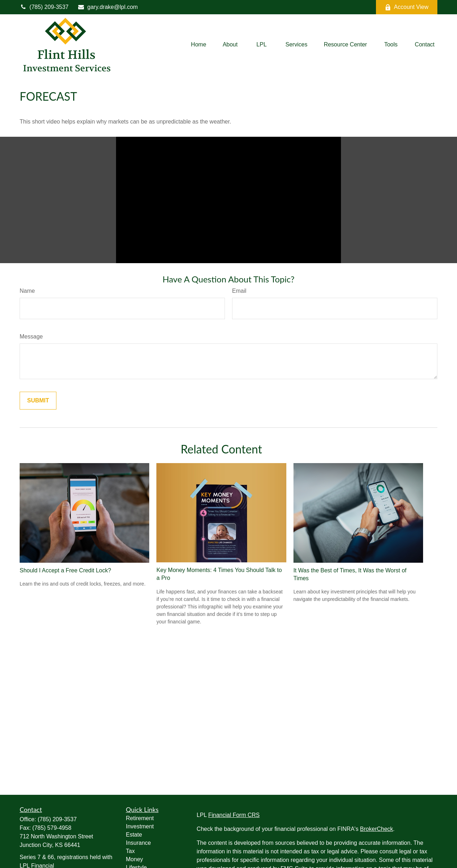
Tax (130, 851)
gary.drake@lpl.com (108, 7)
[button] (199, 45)
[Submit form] (38, 401)
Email (239, 291)
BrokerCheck (376, 829)
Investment (140, 826)
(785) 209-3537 (44, 7)
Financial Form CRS (234, 815)
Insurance (139, 843)
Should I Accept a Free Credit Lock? (65, 570)
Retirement (140, 818)
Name (27, 291)
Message (31, 337)
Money (135, 859)
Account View (407, 7)
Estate (134, 835)
